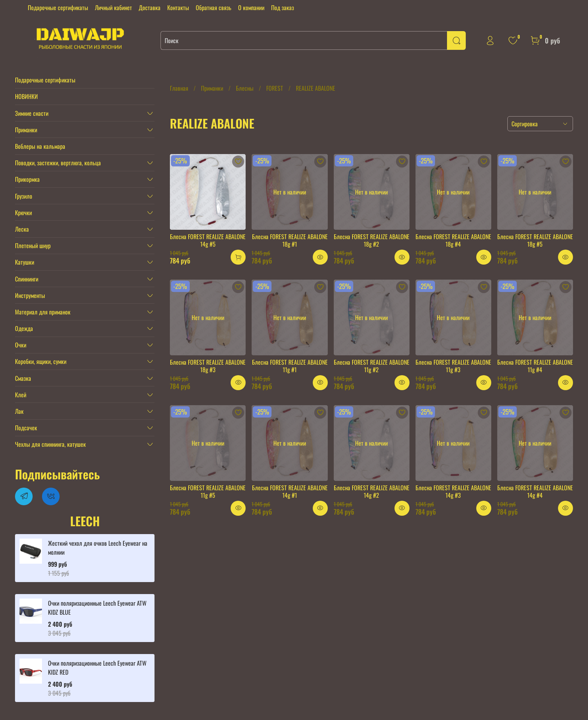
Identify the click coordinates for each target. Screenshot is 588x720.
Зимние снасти (32, 113)
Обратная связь (214, 7)
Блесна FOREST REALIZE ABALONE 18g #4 (453, 240)
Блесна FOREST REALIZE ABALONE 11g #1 (290, 366)
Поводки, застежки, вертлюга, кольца (58, 163)
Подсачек (26, 428)
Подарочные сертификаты (58, 7)
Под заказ (283, 7)
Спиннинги (27, 279)
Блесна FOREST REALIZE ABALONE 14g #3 (453, 491)
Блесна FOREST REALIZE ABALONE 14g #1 (290, 491)
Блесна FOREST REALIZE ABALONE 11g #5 (208, 491)
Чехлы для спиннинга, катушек (50, 444)
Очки (21, 345)
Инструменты (30, 295)
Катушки (25, 262)
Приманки (212, 88)
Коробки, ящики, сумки (41, 361)
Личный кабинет (113, 7)
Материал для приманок (43, 312)
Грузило (24, 196)
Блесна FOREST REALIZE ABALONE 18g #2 (372, 240)
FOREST (275, 88)
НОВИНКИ (26, 96)
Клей (21, 395)
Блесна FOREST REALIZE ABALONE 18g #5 (535, 240)
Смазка (23, 378)
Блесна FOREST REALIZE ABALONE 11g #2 (372, 366)
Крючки (23, 213)
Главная (179, 88)
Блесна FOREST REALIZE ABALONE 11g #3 (453, 366)
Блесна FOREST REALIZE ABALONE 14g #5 (208, 240)
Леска (22, 229)
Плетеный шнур (33, 245)
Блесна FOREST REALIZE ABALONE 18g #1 (290, 240)
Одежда (24, 328)
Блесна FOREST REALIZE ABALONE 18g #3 (208, 366)
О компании (251, 7)
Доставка (150, 7)
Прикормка (27, 179)
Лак (19, 411)
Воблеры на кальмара (40, 146)
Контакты (178, 7)
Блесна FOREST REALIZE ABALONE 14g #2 (372, 491)
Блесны (245, 88)
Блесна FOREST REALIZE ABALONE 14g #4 (535, 491)
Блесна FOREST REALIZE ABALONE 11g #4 (535, 366)
